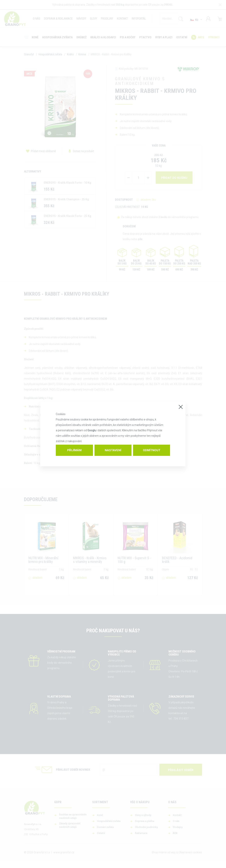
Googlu (92, 430)
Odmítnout (152, 450)
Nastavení (113, 450)
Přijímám (74, 450)
